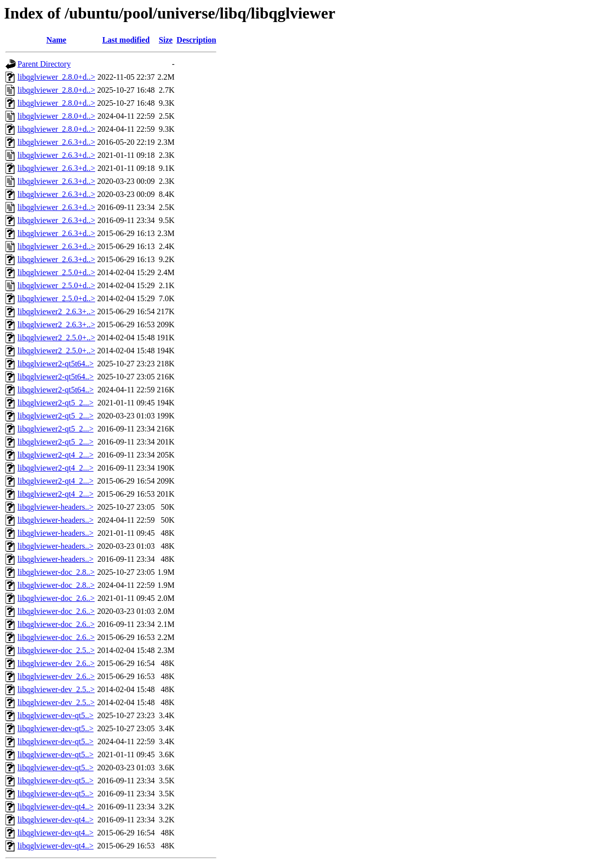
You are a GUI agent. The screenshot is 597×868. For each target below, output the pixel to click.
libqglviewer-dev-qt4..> (56, 807)
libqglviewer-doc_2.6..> (56, 598)
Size (166, 40)
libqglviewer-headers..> (56, 507)
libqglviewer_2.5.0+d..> (56, 272)
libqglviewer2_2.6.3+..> (56, 311)
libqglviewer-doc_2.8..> (56, 572)
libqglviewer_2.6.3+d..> (56, 142)
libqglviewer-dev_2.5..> (56, 689)
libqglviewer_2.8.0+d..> (56, 77)
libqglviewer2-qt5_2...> (56, 403)
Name (56, 40)
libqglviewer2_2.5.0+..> (56, 338)
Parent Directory (44, 64)
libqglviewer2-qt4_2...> (56, 455)
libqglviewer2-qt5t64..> (56, 364)
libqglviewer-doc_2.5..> (56, 650)
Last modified (126, 40)
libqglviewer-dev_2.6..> (56, 663)
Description (197, 40)
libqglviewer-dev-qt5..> (56, 715)
